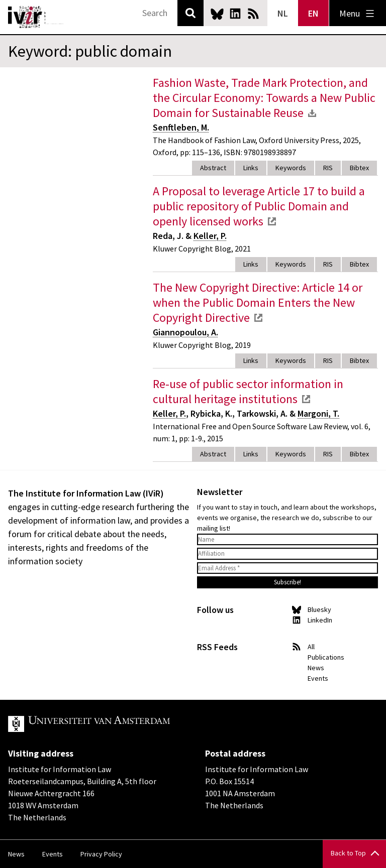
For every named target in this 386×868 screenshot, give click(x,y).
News (316, 668)
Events (318, 678)
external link (272, 221)
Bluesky (217, 14)
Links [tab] (251, 168)
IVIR (36, 17)
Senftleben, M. (181, 127)
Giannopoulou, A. (185, 332)
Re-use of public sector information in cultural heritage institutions (248, 391)
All (311, 647)
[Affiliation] (287, 554)
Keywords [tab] (291, 168)
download (312, 113)
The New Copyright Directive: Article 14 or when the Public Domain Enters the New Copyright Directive (258, 302)
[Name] (287, 540)
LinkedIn (235, 14)
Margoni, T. (318, 413)
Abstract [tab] (213, 168)
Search (190, 13)
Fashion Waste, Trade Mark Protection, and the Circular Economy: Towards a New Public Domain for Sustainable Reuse (264, 98)
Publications (326, 657)
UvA (125, 724)
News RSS (253, 14)
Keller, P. (210, 236)
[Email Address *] (287, 568)
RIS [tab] (328, 168)
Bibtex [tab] (359, 168)
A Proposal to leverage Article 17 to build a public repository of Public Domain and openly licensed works (259, 206)
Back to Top (348, 853)
